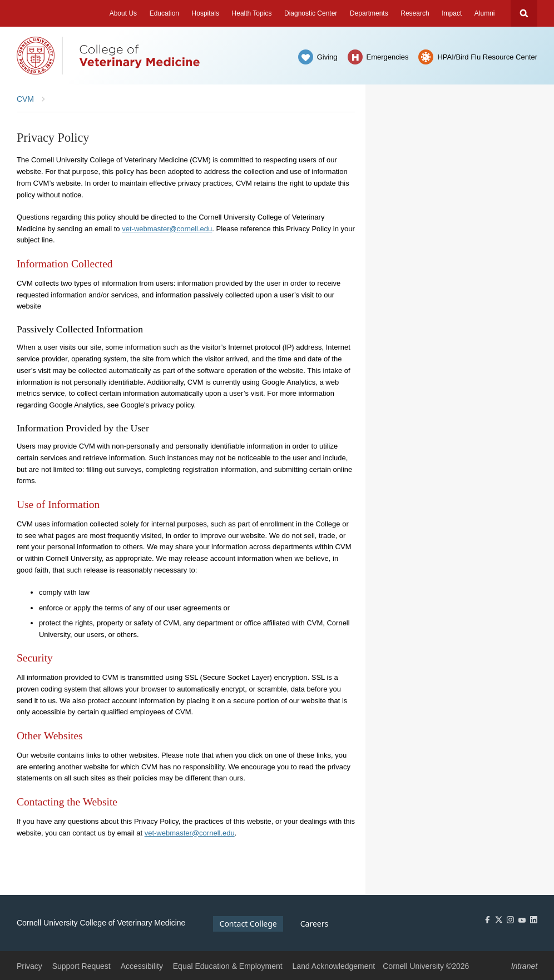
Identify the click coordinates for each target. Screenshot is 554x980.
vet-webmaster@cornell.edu (167, 229)
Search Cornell (524, 13)
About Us (123, 13)
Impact (452, 13)
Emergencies (388, 57)
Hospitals (206, 13)
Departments (369, 13)
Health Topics (252, 13)
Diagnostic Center (311, 13)
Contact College (248, 924)
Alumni (485, 13)
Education (164, 13)
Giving (327, 57)
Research (415, 13)
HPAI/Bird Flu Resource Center (487, 57)
